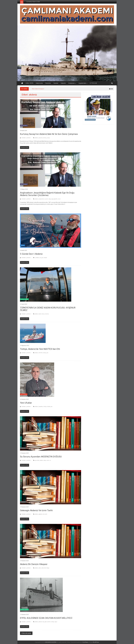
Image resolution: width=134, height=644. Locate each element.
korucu (43, 314)
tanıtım (49, 622)
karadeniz (41, 407)
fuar (43, 622)
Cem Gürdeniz (24, 126)
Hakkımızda (39, 83)
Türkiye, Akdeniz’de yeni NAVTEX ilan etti (40, 349)
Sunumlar (48, 83)
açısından (37, 460)
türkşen (45, 258)
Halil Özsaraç (24, 394)
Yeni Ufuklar (26, 403)
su (50, 460)
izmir (43, 514)
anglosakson (42, 199)
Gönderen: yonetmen (26, 138)
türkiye (44, 353)
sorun (59, 199)
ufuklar (49, 407)
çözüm (47, 199)
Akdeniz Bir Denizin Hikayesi (34, 564)
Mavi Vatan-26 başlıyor (38, 89)
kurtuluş (45, 138)
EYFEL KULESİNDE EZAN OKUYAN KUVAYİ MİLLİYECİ (46, 618)
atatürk (40, 622)
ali (40, 258)
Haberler (63, 83)
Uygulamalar (82, 83)
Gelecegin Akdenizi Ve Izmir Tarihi (36, 510)
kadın (40, 314)
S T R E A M (93, 83)
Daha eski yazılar (27, 633)
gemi (46, 622)
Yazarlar (56, 83)
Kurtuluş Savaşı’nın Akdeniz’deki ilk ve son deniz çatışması (49, 134)
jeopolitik (55, 199)
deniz (40, 568)
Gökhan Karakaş (24, 299)
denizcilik (44, 568)
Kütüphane (72, 83)
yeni (47, 353)
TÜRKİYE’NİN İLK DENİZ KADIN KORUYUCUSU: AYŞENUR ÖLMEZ (48, 309)
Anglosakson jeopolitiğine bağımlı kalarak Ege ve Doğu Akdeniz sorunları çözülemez (47, 194)
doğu (50, 199)
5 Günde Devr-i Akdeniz (31, 254)
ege (52, 199)
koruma (47, 314)
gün (42, 258)
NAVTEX (41, 353)
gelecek (40, 514)
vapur (56, 622)
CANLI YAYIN (29, 83)
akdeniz (36, 138)
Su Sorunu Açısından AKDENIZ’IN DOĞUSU (41, 457)
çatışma (41, 138)
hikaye (48, 568)
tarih (46, 514)
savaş (48, 138)
